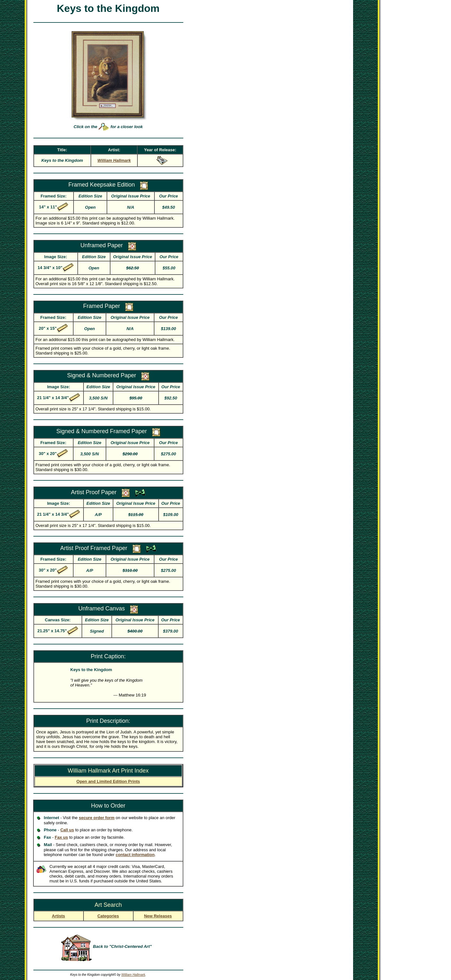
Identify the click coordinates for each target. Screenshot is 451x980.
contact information (135, 855)
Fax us (61, 837)
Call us (67, 830)
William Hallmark (133, 975)
